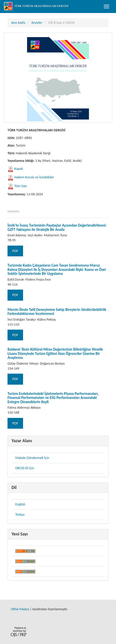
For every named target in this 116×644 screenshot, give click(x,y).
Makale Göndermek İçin (32, 458)
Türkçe (20, 515)
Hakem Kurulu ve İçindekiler (34, 177)
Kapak (19, 169)
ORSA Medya (20, 609)
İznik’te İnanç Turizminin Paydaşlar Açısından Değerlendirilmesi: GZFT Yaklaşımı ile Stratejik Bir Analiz (57, 227)
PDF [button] (15, 251)
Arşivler (37, 23)
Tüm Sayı (21, 186)
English (20, 504)
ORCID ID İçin (25, 468)
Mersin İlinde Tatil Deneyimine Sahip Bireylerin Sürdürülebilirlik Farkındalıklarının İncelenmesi (57, 312)
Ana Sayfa (18, 23)
